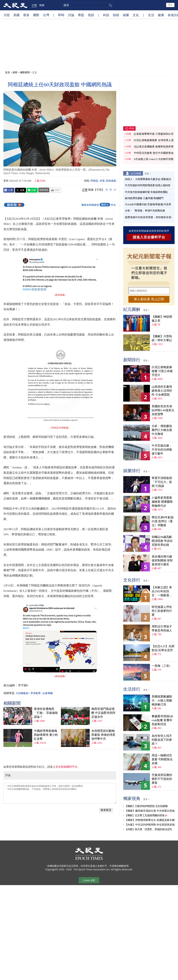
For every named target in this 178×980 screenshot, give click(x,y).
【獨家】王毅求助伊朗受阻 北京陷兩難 (146, 806)
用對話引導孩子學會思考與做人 (162, 629)
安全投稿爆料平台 (66, 767)
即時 (61, 15)
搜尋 (110, 5)
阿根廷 (94, 181)
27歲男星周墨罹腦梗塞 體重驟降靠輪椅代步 (162, 502)
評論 (71, 15)
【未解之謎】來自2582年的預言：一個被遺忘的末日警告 (162, 592)
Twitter (21, 190)
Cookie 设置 (89, 880)
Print (55, 190)
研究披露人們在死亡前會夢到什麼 (162, 611)
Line (32, 190)
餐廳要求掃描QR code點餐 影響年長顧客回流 (162, 720)
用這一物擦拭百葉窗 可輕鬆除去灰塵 (162, 759)
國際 (36, 15)
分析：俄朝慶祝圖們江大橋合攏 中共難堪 (162, 430)
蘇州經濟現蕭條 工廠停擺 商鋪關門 (144, 198)
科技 (106, 15)
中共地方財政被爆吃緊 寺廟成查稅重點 (146, 192)
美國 (16, 15)
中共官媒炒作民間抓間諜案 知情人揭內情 (148, 185)
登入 (170, 5)
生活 (151, 15)
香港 (26, 15)
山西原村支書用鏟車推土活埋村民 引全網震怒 (162, 391)
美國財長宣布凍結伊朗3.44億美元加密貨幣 (163, 410)
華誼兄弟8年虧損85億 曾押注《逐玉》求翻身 (163, 521)
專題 (81, 15)
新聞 (15, 72)
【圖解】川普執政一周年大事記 (162, 338)
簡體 (42, 5)
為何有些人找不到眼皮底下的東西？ (162, 740)
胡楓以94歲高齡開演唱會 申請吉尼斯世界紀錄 (162, 541)
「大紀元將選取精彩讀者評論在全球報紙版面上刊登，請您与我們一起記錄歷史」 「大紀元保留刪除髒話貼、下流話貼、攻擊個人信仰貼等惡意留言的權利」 (60, 793)
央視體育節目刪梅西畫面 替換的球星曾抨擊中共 (103, 735)
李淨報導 (35, 693)
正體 (34, 5)
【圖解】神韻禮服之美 (162, 319)
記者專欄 (48, 693)
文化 (136, 15)
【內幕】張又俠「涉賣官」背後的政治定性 (148, 829)
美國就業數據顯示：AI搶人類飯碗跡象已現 (162, 701)
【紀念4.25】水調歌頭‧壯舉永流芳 (163, 648)
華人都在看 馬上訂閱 (149, 299)
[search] (87, 5)
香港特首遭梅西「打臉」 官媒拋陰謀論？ (46, 713)
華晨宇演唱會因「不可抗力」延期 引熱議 (162, 482)
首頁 (8, 72)
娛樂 (126, 15)
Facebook (9, 190)
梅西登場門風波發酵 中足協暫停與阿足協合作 (103, 713)
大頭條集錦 (22, 693)
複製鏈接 (44, 190)
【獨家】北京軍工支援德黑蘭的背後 (145, 815)
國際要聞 (25, 72)
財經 (116, 15)
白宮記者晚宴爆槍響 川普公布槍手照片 (162, 371)
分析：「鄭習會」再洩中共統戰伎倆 (145, 211)
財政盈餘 (111, 181)
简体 (91, 190)
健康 (161, 15)
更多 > (148, 174)
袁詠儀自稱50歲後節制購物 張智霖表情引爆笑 (162, 560)
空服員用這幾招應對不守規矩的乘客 (162, 779)
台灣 (46, 15)
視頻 (91, 15)
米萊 (102, 181)
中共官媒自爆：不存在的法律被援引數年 (162, 450)
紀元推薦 (136, 173)
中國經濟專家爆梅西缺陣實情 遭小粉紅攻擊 (46, 735)
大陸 (7, 15)
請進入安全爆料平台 (149, 237)
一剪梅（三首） (162, 666)
